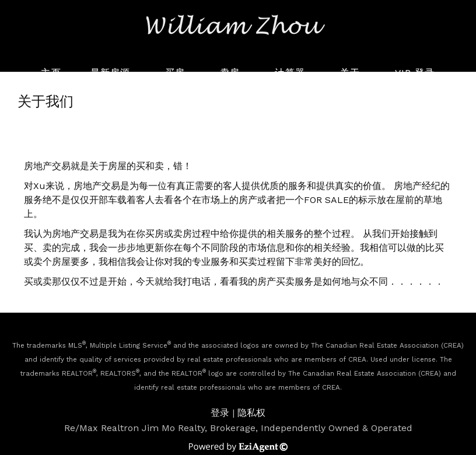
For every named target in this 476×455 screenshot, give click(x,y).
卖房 (230, 73)
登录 (220, 413)
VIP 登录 (415, 73)
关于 (350, 73)
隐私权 (251, 413)
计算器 (290, 73)
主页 (51, 73)
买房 (175, 73)
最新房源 (110, 73)
